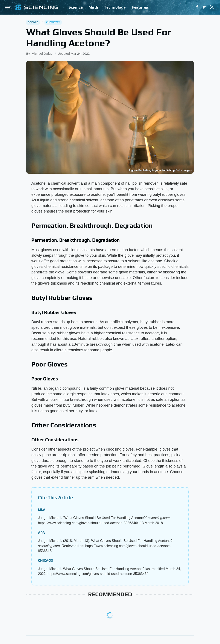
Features (140, 7)
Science (76, 7)
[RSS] (212, 7)
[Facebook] (197, 7)
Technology (115, 7)
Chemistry (53, 22)
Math (93, 7)
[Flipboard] (205, 7)
